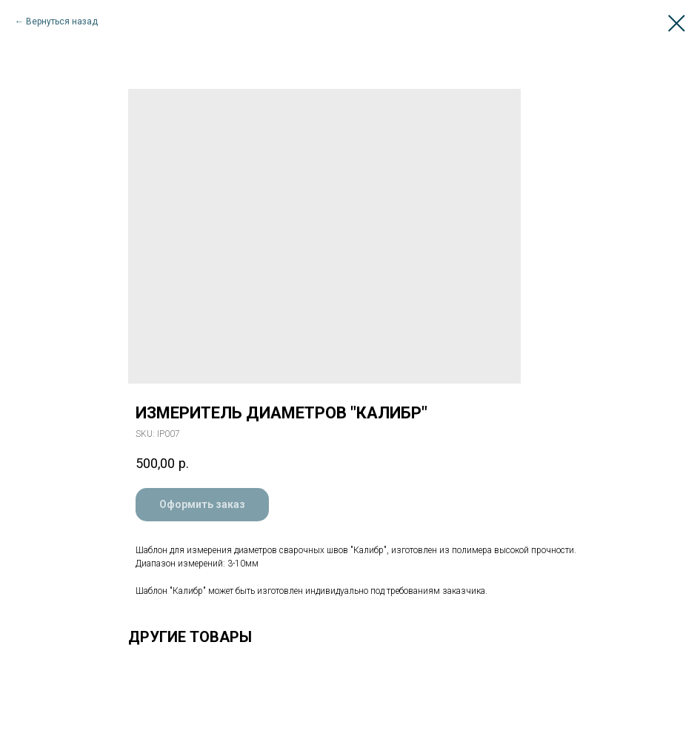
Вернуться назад (62, 21)
